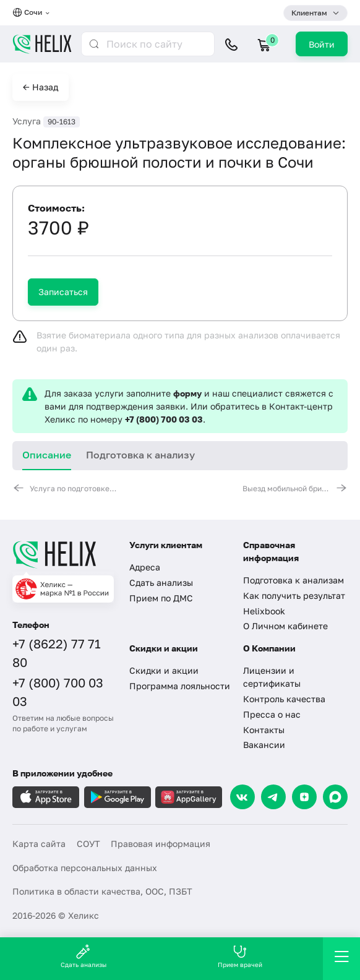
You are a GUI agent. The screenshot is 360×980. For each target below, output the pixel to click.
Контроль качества (284, 699)
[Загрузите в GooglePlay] (118, 797)
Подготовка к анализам (294, 580)
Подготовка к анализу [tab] (140, 455)
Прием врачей (240, 956)
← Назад (41, 87)
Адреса (145, 567)
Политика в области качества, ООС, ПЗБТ (102, 891)
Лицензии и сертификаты (272, 677)
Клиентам (309, 13)
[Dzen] (304, 797)
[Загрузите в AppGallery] (189, 797)
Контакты (264, 730)
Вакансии (264, 745)
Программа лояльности (180, 686)
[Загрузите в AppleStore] (46, 797)
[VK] (242, 797)
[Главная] (63, 554)
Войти (322, 44)
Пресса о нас (272, 714)
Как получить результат (294, 595)
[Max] (335, 797)
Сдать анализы (161, 582)
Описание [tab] (47, 455)
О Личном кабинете (285, 626)
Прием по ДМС (161, 598)
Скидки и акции (164, 670)
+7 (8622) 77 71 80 (57, 653)
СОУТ (88, 844)
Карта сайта (39, 844)
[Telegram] (273, 797)
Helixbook (264, 611)
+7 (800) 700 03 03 (164, 419)
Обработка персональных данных (85, 868)
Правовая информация (161, 844)
